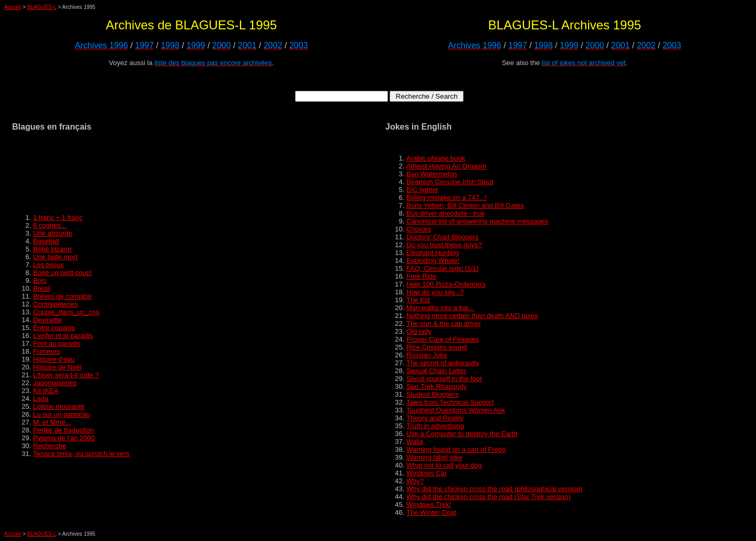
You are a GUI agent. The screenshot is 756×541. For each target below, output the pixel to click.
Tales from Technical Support (450, 402)
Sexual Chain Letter (436, 371)
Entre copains (54, 328)
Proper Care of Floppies (443, 339)
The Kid (418, 300)
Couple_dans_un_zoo (66, 312)
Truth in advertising (435, 426)
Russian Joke (427, 355)
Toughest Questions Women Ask (456, 410)
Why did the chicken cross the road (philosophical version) (494, 489)
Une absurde (52, 233)
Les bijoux (49, 265)
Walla (415, 442)
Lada (41, 399)
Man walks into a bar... (440, 308)
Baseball (46, 241)
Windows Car (427, 473)
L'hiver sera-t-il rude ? (66, 375)
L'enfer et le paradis (63, 336)
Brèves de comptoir (62, 296)
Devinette (48, 320)
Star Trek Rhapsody (437, 386)
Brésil (42, 288)
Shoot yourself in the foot (444, 379)
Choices (419, 229)
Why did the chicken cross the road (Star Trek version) (489, 497)
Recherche (50, 446)
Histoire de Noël (57, 367)
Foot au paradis (57, 343)
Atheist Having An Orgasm (446, 166)
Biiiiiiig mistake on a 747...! (447, 198)
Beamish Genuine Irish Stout (450, 182)
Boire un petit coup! (62, 273)
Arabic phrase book (436, 158)
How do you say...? (435, 292)
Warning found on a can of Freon (456, 449)
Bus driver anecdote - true (446, 213)
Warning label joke (434, 457)
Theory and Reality (435, 418)
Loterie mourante (59, 406)
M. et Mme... (52, 422)
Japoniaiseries (55, 383)
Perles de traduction (64, 430)
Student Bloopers (433, 394)
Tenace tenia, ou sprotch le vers (81, 454)
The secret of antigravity (443, 363)
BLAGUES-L (42, 7)
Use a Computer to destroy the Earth (462, 434)
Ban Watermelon (432, 174)
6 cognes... (50, 225)
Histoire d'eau (54, 359)
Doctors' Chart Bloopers (443, 237)
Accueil (13, 7)
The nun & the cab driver (444, 323)
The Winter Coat (431, 512)
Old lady (419, 331)
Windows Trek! (429, 505)
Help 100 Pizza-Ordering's (446, 284)
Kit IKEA (46, 391)
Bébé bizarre (52, 249)
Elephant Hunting (433, 253)
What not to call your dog (444, 465)
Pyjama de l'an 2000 (64, 438)
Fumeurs (46, 351)
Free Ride (421, 276)
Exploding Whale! (433, 261)
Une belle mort (55, 257)
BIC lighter (422, 190)
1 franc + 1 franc (58, 218)
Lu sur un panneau (61, 414)
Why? (415, 481)
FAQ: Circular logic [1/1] (442, 268)
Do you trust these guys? (444, 245)
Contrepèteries (55, 304)
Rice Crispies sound (437, 347)
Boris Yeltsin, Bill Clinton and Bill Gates (465, 205)
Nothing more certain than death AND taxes (472, 316)
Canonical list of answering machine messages (477, 221)
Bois (40, 280)
